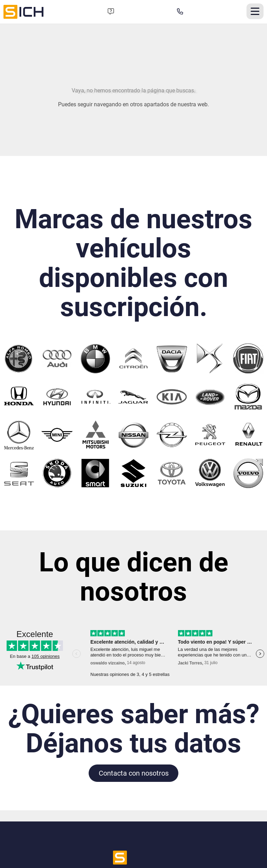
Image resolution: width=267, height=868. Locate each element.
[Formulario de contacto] (111, 12)
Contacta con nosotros (134, 773)
